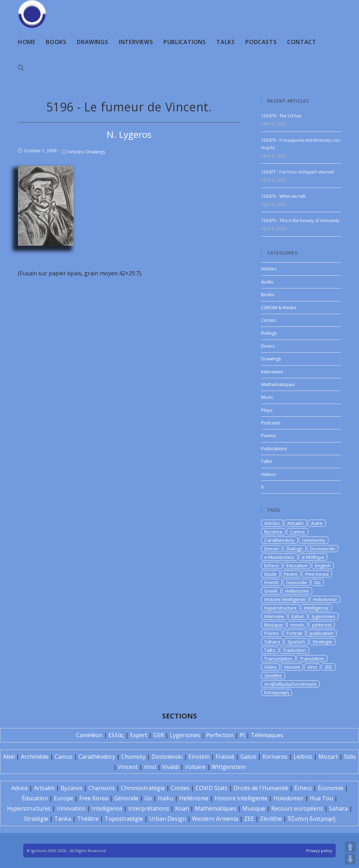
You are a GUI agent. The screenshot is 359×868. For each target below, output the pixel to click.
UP (350, 847)
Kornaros (275, 757)
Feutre (291, 574)
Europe (64, 798)
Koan (182, 808)
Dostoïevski (167, 757)
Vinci (312, 667)
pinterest (322, 625)
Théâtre (88, 819)
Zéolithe (271, 819)
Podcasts (271, 423)
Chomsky (133, 757)
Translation (312, 659)
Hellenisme (297, 591)
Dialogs (269, 333)
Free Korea (317, 574)
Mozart (328, 757)
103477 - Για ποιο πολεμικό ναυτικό (298, 172)
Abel (9, 757)
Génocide (126, 798)
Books (268, 294)
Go (317, 582)
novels (298, 625)
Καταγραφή (277, 692)
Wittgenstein (229, 767)
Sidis (350, 757)
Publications (274, 448)
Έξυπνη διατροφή (312, 819)
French (271, 582)
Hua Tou (321, 798)
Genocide (296, 582)
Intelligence (316, 608)
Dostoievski (323, 549)
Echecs (272, 566)
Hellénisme (194, 798)
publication (321, 633)
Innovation (71, 808)
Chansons (102, 788)
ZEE (328, 667)
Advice (20, 788)
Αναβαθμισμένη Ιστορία (290, 684)
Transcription (278, 659)
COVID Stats (212, 788)
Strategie (322, 642)
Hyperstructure (280, 608)
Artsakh (295, 523)
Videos (268, 474)
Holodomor (325, 599)
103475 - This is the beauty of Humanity (300, 221)
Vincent (292, 667)
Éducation (35, 798)
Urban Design (168, 819)
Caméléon (89, 735)
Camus (298, 532)
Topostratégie (124, 819)
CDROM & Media (278, 307)
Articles (75, 152)
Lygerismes (185, 735)
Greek (271, 591)
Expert (139, 735)
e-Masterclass (279, 557)
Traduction (294, 650)
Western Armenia (215, 819)
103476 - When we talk (283, 196)
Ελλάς (116, 735)
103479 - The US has (281, 116)
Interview (274, 616)
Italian (298, 616)
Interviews (272, 372)
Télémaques (267, 735)
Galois (248, 757)
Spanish (296, 642)
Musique (274, 625)
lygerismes (324, 616)
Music (267, 397)
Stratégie (36, 819)
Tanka (63, 819)
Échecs (303, 788)
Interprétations (149, 808)
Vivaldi (171, 767)
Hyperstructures (29, 808)
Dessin (272, 549)
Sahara (272, 642)
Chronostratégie (143, 788)
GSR (159, 735)
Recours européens (297, 808)
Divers (268, 346)
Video (270, 667)
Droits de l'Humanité (261, 788)
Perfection (220, 735)
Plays (267, 410)
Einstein (199, 757)
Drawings (96, 152)
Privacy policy (319, 851)
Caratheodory (279, 540)
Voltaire (195, 767)
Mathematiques (278, 384)
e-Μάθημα (313, 557)
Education (297, 566)
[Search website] (21, 68)
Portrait (294, 633)
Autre (317, 523)
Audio (267, 282)
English (323, 566)
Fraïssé (225, 757)
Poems (268, 435)
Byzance (273, 532)
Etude (270, 574)
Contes (269, 320)
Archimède (35, 757)
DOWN (350, 859)
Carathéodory (97, 757)
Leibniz (303, 757)
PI (242, 735)
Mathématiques (216, 808)
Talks (267, 461)
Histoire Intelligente (285, 599)
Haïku (166, 798)
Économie (331, 788)
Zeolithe (273, 676)
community (314, 540)
